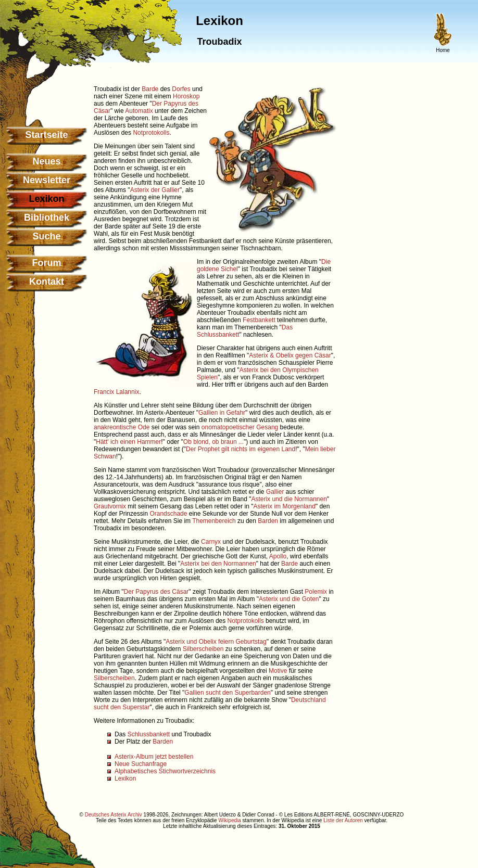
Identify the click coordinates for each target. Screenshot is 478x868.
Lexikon (125, 778)
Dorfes (181, 89)
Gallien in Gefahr (222, 413)
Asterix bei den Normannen (218, 564)
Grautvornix (110, 506)
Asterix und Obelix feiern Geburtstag (216, 642)
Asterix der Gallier (155, 190)
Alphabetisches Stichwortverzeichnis (165, 771)
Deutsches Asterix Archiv (114, 815)
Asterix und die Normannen (289, 499)
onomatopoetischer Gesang (240, 427)
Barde (150, 89)
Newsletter (47, 180)
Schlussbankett (149, 734)
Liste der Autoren (343, 820)
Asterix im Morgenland (284, 506)
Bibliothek (47, 218)
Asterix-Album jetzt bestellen (154, 757)
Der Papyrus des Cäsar (156, 592)
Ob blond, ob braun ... (213, 442)
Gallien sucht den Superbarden (227, 693)
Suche (46, 236)
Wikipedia (229, 820)
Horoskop (186, 96)
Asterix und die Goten (289, 599)
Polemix (316, 592)
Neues (46, 161)
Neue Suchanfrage (141, 764)
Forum (47, 263)
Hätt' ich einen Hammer (128, 442)
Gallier (275, 492)
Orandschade (168, 514)
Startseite (46, 135)
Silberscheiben (203, 649)
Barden (268, 521)
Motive (278, 671)
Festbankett (259, 320)
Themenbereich (214, 521)
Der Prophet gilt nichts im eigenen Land (241, 449)
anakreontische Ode (122, 427)
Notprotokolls (151, 133)
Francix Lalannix (116, 392)
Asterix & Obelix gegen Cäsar (290, 355)
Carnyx (211, 542)
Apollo (278, 556)
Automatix (139, 111)
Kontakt (47, 282)
